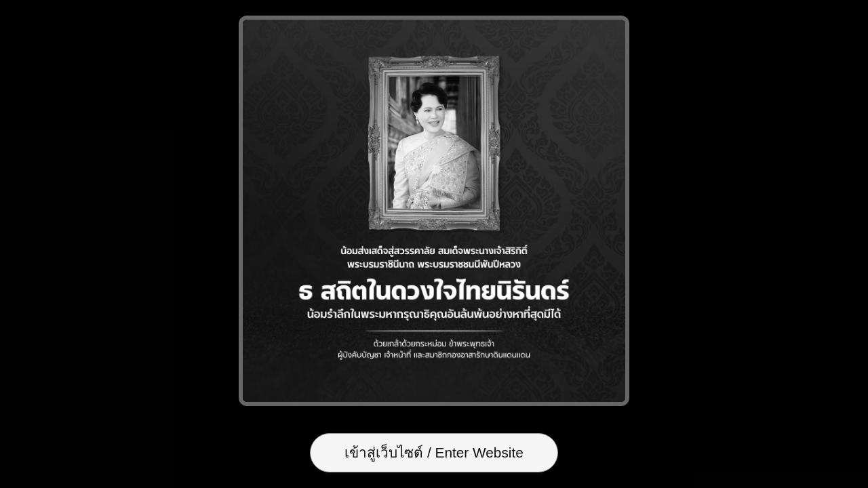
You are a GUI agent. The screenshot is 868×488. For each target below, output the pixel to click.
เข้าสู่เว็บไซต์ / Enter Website (434, 452)
